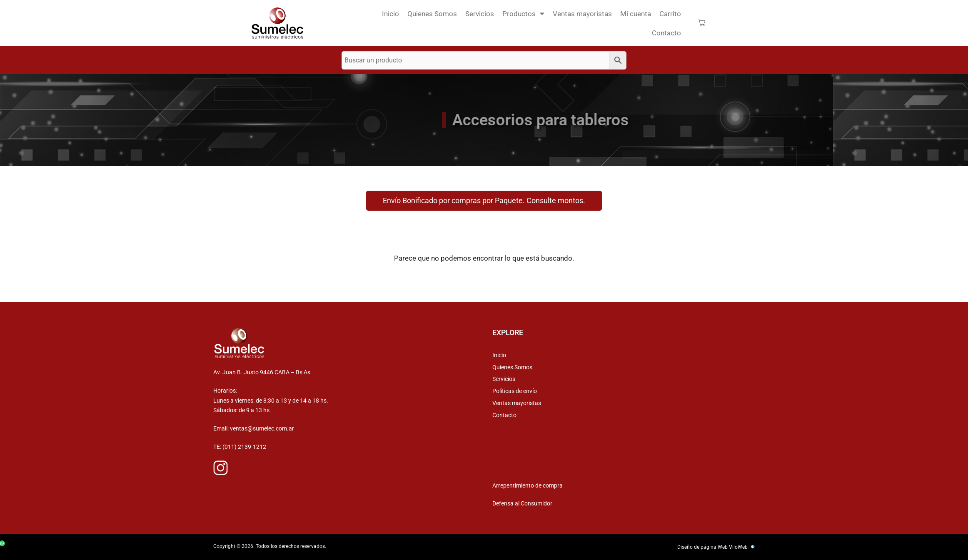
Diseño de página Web (702, 547)
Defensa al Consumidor (522, 503)
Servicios (480, 14)
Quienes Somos (432, 14)
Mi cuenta (636, 14)
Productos (523, 14)
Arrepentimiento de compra (528, 485)
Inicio (390, 14)
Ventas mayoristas (582, 14)
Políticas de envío (515, 391)
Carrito (670, 14)
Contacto (666, 33)
